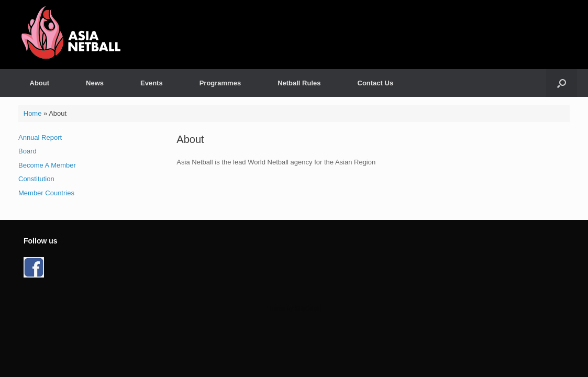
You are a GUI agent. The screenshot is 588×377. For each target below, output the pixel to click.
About (40, 83)
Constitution (36, 179)
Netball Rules (299, 83)
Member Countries (46, 193)
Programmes (220, 83)
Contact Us (376, 83)
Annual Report (40, 137)
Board (27, 151)
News (95, 83)
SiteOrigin (308, 308)
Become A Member (47, 165)
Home (33, 113)
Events (152, 83)
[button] (562, 83)
